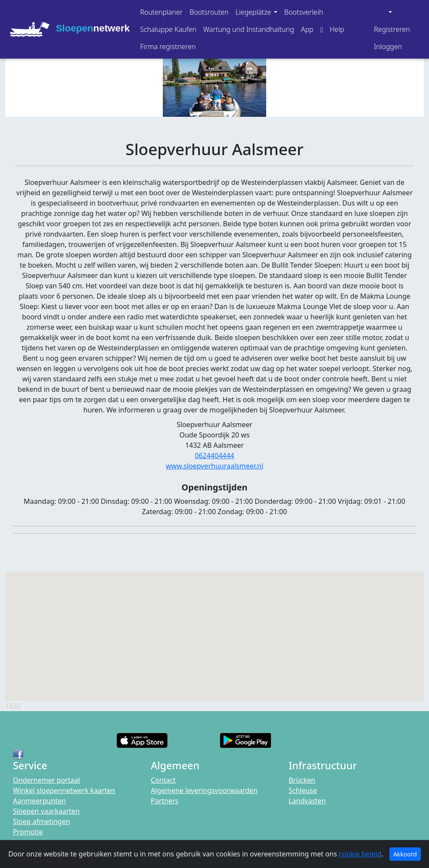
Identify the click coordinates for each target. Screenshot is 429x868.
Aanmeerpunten (39, 801)
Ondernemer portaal (47, 780)
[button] (256, 12)
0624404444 (214, 456)
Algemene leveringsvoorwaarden (204, 790)
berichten (28, 842)
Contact (163, 780)
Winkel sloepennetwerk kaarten (64, 790)
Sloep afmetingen (42, 821)
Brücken (302, 780)
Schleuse (303, 790)
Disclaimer (30, 863)
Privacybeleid (76, 863)
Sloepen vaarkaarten (46, 811)
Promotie (28, 832)
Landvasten (307, 801)
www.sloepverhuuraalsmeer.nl (214, 466)
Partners (165, 801)
